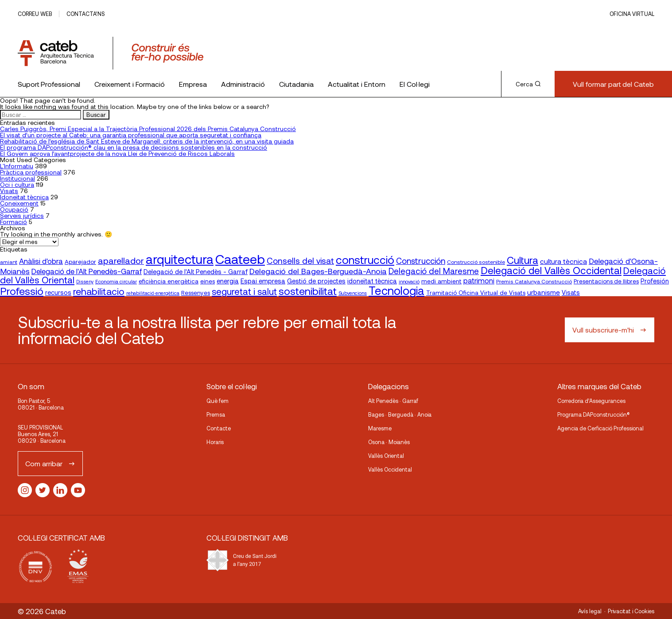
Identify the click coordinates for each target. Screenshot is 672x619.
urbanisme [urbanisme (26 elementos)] (544, 292)
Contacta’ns (85, 14)
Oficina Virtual (632, 14)
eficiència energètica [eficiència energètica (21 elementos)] (169, 281)
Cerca (528, 84)
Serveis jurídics (22, 215)
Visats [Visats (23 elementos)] (571, 292)
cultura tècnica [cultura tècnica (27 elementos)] (563, 261)
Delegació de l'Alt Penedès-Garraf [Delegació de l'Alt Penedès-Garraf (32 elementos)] (87, 271)
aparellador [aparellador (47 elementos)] (121, 260)
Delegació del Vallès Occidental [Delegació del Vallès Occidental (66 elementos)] (551, 270)
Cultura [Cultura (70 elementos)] (522, 260)
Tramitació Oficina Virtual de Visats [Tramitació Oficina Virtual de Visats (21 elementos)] (476, 292)
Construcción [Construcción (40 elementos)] (421, 261)
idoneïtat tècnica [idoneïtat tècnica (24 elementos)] (372, 281)
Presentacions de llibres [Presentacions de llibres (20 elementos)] (606, 281)
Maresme (380, 428)
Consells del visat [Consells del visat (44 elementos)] (300, 261)
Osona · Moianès (389, 442)
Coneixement (19, 203)
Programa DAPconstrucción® (594, 414)
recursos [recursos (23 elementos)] (58, 292)
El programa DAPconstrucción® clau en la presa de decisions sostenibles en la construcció (134, 147)
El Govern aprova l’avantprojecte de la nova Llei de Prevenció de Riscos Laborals (117, 153)
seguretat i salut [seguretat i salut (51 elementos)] (244, 291)
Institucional (17, 178)
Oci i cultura (17, 184)
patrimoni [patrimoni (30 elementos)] (479, 280)
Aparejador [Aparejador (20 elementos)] (80, 262)
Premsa (216, 414)
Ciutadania (296, 84)
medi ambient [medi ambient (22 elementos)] (441, 281)
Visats (9, 191)
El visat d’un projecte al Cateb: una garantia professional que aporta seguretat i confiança (131, 135)
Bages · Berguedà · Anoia (400, 414)
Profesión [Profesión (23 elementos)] (655, 281)
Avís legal (590, 611)
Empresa (193, 84)
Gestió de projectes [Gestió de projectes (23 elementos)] (316, 281)
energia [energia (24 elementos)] (228, 281)
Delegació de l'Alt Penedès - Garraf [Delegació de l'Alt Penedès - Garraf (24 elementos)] (196, 271)
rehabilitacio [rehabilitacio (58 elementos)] (99, 291)
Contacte (219, 428)
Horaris (215, 442)
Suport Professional (49, 84)
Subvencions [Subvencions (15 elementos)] (353, 293)
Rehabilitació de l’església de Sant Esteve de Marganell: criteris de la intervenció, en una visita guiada (147, 141)
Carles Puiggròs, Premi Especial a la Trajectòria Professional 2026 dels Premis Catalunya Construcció (148, 129)
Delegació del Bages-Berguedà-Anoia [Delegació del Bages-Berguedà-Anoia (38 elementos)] (318, 271)
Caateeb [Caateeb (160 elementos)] (240, 259)
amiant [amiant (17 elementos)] (9, 262)
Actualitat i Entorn (357, 84)
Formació (14, 222)
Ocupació (14, 209)
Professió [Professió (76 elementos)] (22, 291)
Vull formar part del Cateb (613, 84)
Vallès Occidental (390, 469)
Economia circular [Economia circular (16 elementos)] (116, 281)
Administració (243, 84)
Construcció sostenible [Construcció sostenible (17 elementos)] (476, 262)
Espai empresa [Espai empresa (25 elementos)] (263, 281)
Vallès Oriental (386, 456)
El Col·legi (415, 84)
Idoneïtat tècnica (24, 197)
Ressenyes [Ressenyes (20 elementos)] (196, 293)
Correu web (35, 14)
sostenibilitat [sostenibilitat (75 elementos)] (308, 291)
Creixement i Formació (130, 84)
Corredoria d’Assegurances (591, 401)
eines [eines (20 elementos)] (208, 281)
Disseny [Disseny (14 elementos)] (85, 281)
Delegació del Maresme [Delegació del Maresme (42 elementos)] (434, 271)
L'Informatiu (17, 166)
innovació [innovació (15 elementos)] (409, 281)
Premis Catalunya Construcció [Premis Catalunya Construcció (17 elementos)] (534, 281)
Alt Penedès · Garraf (393, 401)
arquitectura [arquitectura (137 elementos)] (180, 259)
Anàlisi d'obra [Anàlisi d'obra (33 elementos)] (41, 261)
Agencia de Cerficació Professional (600, 428)
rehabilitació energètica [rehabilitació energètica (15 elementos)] (153, 293)
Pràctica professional (31, 172)
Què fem (218, 401)
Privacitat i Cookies (631, 611)
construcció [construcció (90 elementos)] (365, 259)
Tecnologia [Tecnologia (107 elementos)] (396, 290)
